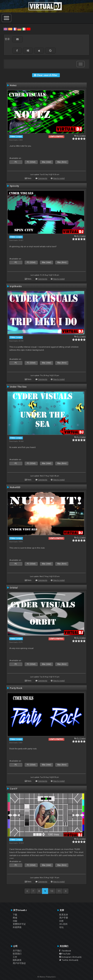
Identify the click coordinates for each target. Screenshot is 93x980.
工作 (15, 957)
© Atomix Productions (47, 977)
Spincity (14, 186)
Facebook (65, 951)
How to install (59, 178)
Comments (43, 178)
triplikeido (16, 286)
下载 (15, 915)
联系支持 (64, 915)
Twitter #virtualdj (69, 960)
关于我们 (17, 951)
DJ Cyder (81, 136)
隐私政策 (17, 960)
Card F (14, 789)
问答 (61, 921)
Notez (13, 85)
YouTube (65, 954)
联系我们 (17, 954)
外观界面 (17, 927)
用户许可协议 (19, 963)
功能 (15, 921)
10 (52, 891)
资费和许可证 (19, 924)
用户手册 (64, 918)
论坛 (61, 927)
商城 (15, 918)
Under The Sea (18, 387)
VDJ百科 (63, 924)
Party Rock (16, 688)
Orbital (14, 588)
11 (59, 891)
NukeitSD (15, 487)
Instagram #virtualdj (70, 957)
